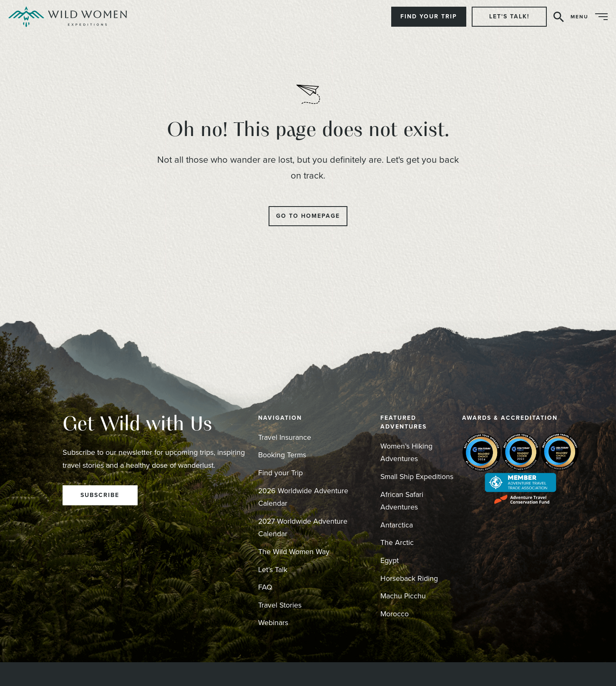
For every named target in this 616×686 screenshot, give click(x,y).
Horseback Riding (409, 578)
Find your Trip (280, 473)
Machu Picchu (404, 596)
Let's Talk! (509, 16)
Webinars (273, 623)
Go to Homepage (308, 216)
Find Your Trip (429, 16)
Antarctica (397, 525)
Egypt (390, 560)
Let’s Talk (273, 570)
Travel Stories (280, 605)
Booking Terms (282, 455)
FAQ (265, 587)
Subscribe (100, 495)
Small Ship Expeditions (417, 477)
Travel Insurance (285, 437)
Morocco (395, 614)
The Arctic (397, 542)
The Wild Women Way (294, 552)
